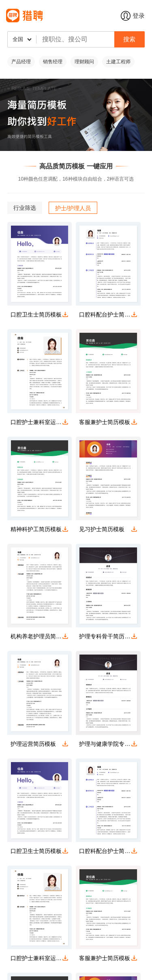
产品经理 (21, 62)
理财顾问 (84, 62)
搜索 (129, 39)
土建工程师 (118, 62)
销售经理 (53, 62)
